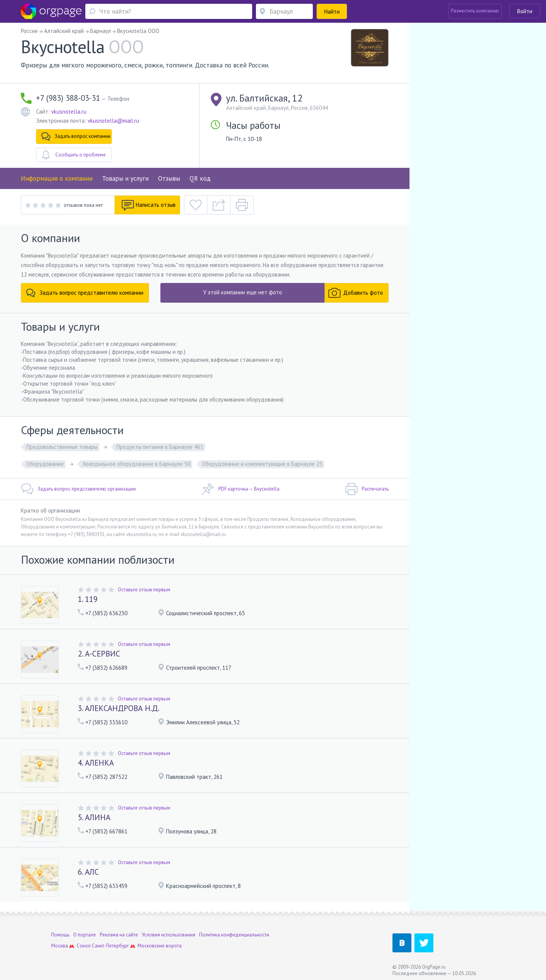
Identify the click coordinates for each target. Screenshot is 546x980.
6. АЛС (88, 872)
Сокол (84, 943)
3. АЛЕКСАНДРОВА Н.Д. (118, 708)
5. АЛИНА (94, 817)
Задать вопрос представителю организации (78, 489)
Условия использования (169, 932)
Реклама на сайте (119, 932)
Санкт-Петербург (110, 943)
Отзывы (169, 178)
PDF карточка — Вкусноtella (241, 489)
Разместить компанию (475, 11)
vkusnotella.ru (69, 112)
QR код (200, 178)
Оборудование (45, 464)
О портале (85, 932)
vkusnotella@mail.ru (113, 121)
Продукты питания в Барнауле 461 (160, 447)
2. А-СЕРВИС (99, 654)
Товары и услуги (125, 178)
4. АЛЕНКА (96, 763)
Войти (525, 11)
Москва (60, 943)
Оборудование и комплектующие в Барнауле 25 (262, 464)
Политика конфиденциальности (234, 932)
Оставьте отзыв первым (144, 590)
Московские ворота (160, 943)
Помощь (60, 932)
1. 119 (88, 599)
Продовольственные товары (62, 447)
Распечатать (367, 489)
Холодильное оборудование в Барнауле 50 (136, 464)
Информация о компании (57, 178)
